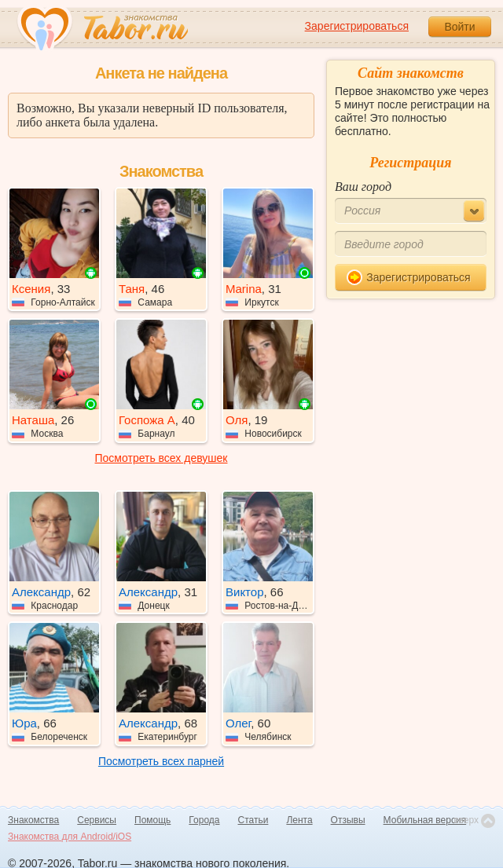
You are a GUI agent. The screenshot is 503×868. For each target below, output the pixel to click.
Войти (459, 27)
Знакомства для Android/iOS (70, 837)
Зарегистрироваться (357, 26)
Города (204, 820)
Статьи (253, 820)
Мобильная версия (425, 820)
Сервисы (97, 820)
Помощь (152, 820)
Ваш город (363, 187)
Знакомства (33, 820)
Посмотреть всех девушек (162, 458)
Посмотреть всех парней (161, 761)
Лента (299, 820)
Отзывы (348, 820)
